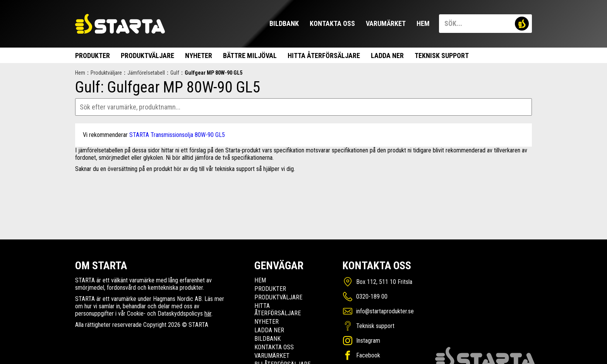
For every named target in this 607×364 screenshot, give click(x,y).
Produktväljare (147, 56)
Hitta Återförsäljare (324, 56)
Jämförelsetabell (146, 73)
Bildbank (284, 23)
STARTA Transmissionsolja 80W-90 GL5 (177, 135)
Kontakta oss (332, 23)
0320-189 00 (372, 296)
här (208, 314)
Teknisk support (442, 56)
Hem (423, 23)
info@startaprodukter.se (385, 311)
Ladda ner (387, 56)
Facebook (368, 355)
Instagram (368, 341)
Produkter (93, 56)
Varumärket (386, 23)
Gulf (175, 73)
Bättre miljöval (250, 56)
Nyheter (199, 56)
